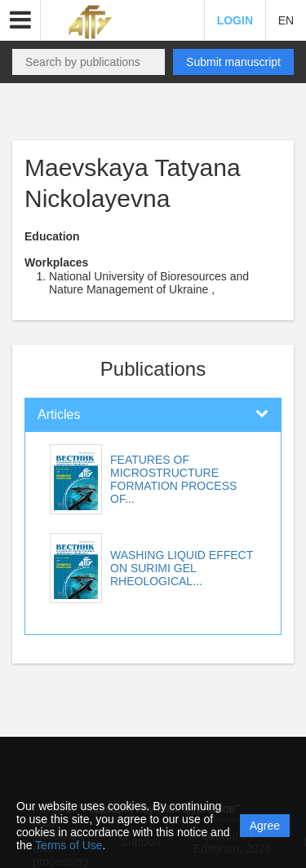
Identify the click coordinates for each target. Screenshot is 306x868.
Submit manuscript (233, 62)
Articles (59, 414)
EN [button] (286, 20)
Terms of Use (69, 845)
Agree (265, 826)
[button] (20, 20)
